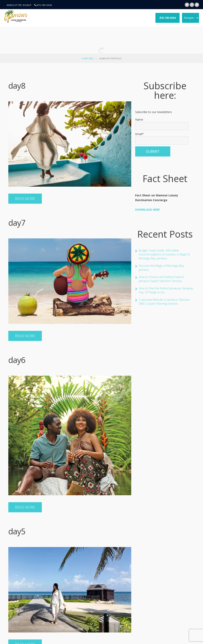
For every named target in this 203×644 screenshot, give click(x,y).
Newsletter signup (19, 5)
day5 (17, 531)
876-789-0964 (44, 5)
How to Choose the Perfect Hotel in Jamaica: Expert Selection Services (161, 279)
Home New (87, 59)
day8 (17, 86)
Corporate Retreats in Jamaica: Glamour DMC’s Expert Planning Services (164, 302)
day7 (17, 223)
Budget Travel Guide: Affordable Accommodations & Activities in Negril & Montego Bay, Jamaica (164, 254)
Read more (25, 199)
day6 (17, 360)
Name (162, 124)
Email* (162, 138)
